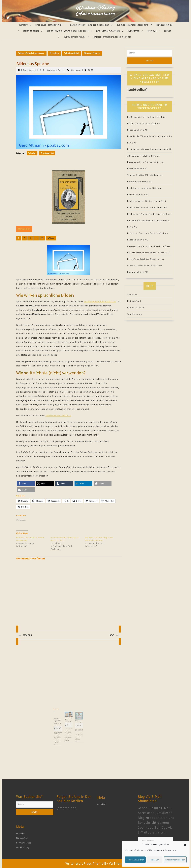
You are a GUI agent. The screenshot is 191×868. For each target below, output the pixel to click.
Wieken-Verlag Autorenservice (95, 11)
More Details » (24, 229)
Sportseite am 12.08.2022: (58, 415)
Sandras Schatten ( (137, 175)
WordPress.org (134, 314)
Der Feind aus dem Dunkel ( (141, 188)
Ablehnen (155, 860)
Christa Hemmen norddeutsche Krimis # (148, 253)
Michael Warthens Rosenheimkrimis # (147, 207)
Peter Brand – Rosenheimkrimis (49, 25)
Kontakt (168, 31)
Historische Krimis (164, 25)
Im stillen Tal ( (134, 136)
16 (42, 238)
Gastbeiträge (133, 31)
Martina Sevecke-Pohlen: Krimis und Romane (90, 25)
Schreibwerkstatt (72, 53)
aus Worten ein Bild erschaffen (100, 301)
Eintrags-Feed (134, 301)
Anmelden (132, 295)
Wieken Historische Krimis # (157, 149)
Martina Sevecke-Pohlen (74, 37)
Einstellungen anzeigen (175, 860)
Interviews (152, 31)
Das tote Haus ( (135, 149)
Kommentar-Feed (136, 308)
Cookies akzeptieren (135, 860)
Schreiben (54, 53)
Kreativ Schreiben (31, 31)
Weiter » (51, 238)
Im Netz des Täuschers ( (139, 233)
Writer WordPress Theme (84, 863)
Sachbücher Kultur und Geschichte (132, 25)
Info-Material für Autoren (108, 31)
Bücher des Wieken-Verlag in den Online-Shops (68, 31)
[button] (185, 845)
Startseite (23, 25)
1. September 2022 (29, 70)
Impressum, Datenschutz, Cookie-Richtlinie (112, 37)
